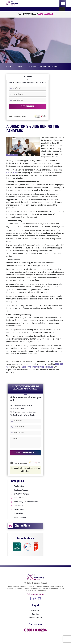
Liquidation (19, 514)
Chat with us (23, 526)
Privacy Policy (35, 611)
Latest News (19, 510)
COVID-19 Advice (21, 494)
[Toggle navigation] (63, 3)
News (20, 67)
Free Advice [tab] (28, 77)
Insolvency (18, 506)
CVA (15, 173)
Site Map (35, 614)
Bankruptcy (19, 486)
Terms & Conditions (35, 618)
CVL (8, 173)
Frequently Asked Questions (26, 502)
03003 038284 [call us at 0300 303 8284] (46, 15)
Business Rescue (21, 490)
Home (9, 67)
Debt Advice (19, 498)
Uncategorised (20, 517)
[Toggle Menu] (62, 9)
